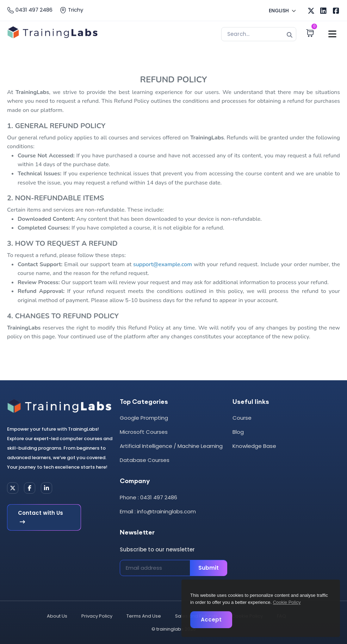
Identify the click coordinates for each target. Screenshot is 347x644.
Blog (238, 432)
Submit (209, 568)
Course (242, 418)
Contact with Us (41, 518)
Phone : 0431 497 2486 (148, 497)
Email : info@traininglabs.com (158, 511)
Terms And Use (144, 616)
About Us (57, 616)
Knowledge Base (254, 446)
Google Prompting (144, 418)
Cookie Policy (287, 602)
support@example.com (163, 264)
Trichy (71, 10)
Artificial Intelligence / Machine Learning (171, 446)
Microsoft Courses (144, 432)
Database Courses (145, 460)
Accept (211, 620)
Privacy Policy (97, 616)
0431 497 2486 (30, 10)
